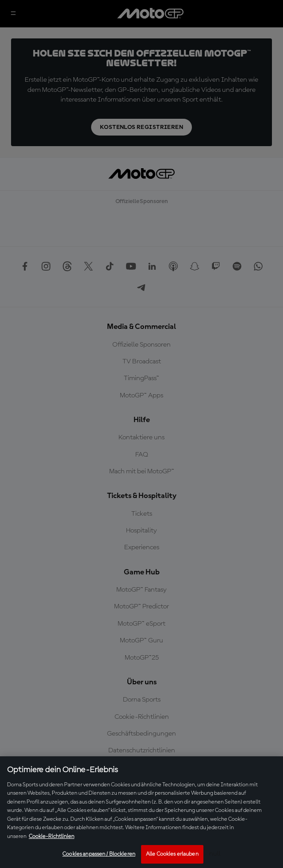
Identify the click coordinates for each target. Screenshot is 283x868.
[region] (141, 812)
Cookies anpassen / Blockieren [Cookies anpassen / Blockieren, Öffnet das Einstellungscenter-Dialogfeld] (99, 854)
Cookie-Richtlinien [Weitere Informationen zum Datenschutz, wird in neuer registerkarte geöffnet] (52, 836)
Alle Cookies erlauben (172, 854)
